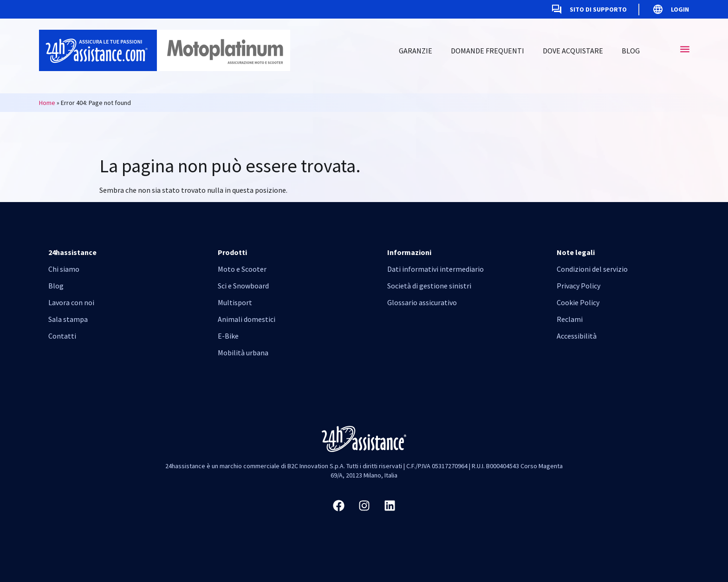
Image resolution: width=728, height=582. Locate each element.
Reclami (570, 319)
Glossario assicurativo (422, 302)
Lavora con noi (71, 302)
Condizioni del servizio (592, 269)
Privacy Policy (578, 286)
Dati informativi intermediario (435, 269)
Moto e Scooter (242, 269)
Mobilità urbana (243, 353)
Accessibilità (577, 336)
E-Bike (228, 336)
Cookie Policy (578, 302)
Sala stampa (68, 319)
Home (47, 103)
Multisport (235, 302)
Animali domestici (247, 319)
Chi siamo (64, 269)
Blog (631, 51)
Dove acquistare (573, 51)
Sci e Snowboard (243, 286)
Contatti (62, 336)
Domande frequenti (487, 51)
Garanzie (416, 51)
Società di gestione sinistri (429, 286)
